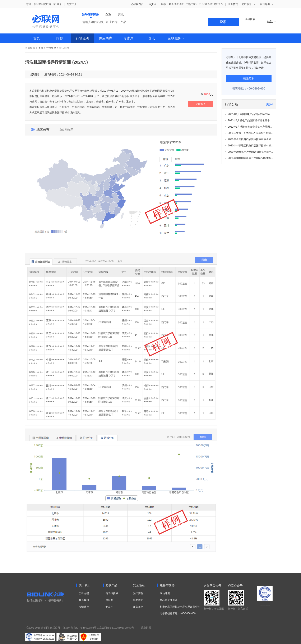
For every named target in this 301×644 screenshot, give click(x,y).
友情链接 (84, 607)
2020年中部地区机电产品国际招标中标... (251, 146)
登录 (59, 4)
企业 (108, 14)
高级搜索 (250, 19)
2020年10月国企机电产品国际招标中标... (251, 158)
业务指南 (233, 4)
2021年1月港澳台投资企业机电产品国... (250, 127)
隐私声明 (138, 600)
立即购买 (201, 104)
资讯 (121, 14)
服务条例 (138, 607)
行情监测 (83, 38)
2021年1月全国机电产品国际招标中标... (250, 114)
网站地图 (165, 593)
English (152, 4)
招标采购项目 (91, 15)
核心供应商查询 (169, 600)
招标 (60, 38)
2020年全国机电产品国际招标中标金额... (251, 139)
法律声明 (138, 593)
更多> (270, 104)
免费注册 (72, 4)
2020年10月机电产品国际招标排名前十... (251, 152)
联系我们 (84, 600)
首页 (37, 38)
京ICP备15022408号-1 (86, 628)
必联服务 (176, 38)
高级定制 (249, 78)
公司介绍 (84, 593)
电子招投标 (112, 593)
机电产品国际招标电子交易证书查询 (180, 607)
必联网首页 (137, 4)
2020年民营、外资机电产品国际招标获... (251, 133)
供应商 (109, 600)
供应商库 (106, 38)
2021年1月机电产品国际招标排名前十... (250, 120)
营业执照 (146, 628)
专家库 (129, 38)
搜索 (223, 22)
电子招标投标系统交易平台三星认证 (265, 606)
